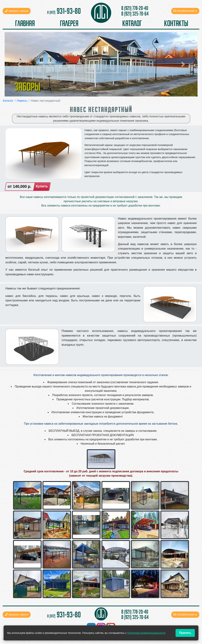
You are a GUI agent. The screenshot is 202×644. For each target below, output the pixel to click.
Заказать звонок (17, 11)
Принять (185, 633)
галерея (69, 23)
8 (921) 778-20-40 (135, 8)
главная (25, 23)
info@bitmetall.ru (187, 11)
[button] (19, 64)
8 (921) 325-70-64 (135, 14)
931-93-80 (64, 11)
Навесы (22, 101)
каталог (132, 23)
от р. (20, 186)
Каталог (8, 101)
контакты (176, 23)
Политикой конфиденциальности (146, 633)
